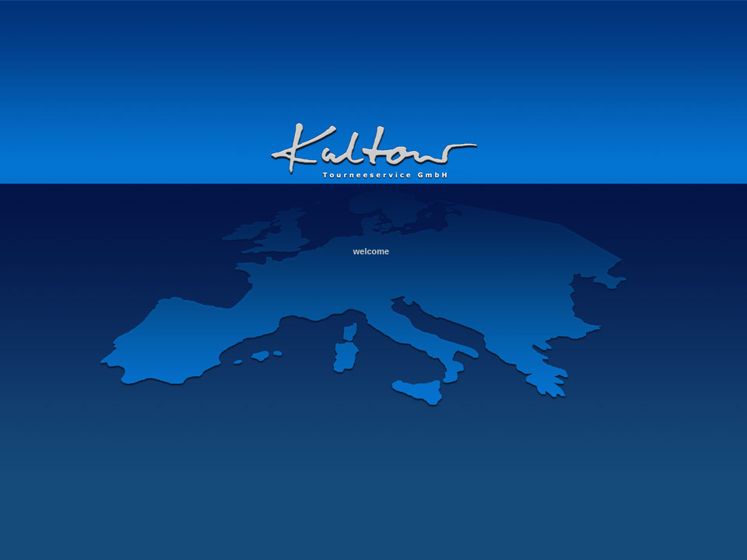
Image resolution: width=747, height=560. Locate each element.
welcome (371, 251)
